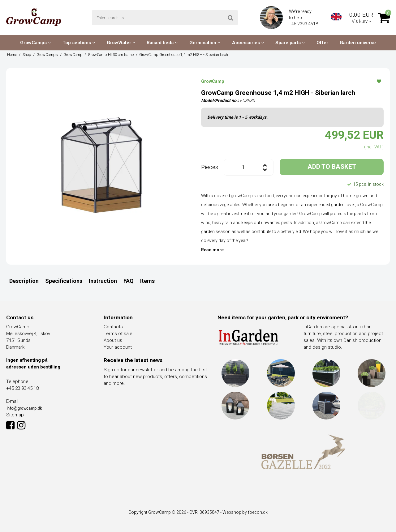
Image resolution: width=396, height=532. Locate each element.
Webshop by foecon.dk (245, 512)
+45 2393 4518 (304, 24)
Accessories (248, 43)
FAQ (129, 281)
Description (24, 281)
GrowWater (121, 43)
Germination (205, 43)
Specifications (64, 281)
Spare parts (290, 43)
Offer (322, 43)
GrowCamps (36, 43)
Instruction (103, 281)
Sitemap (15, 415)
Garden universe (358, 43)
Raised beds (162, 43)
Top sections (79, 43)
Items (147, 281)
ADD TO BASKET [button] (332, 167)
